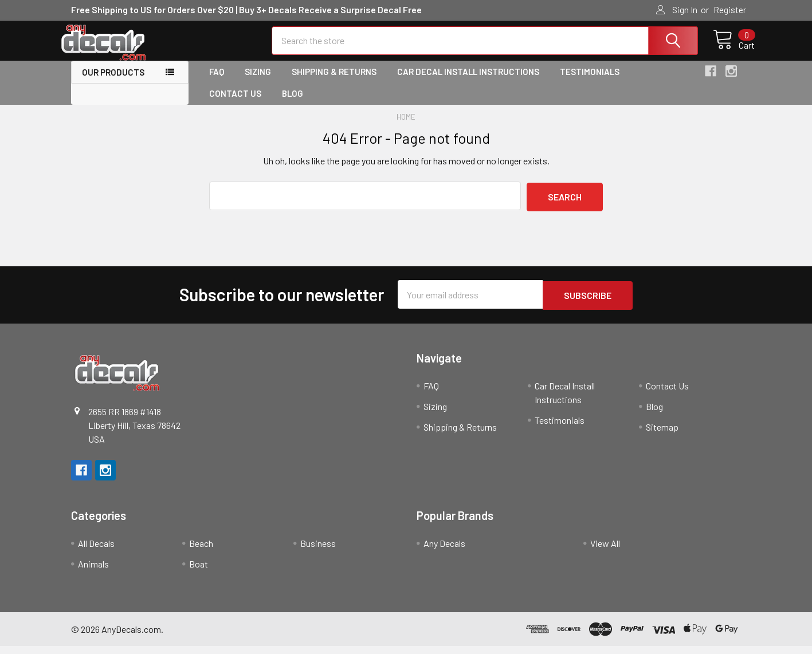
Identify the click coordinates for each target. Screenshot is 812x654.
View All (605, 551)
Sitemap (662, 435)
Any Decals (444, 551)
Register (730, 10)
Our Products (113, 82)
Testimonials (590, 82)
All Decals (96, 551)
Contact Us (235, 104)
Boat (199, 572)
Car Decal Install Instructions (468, 82)
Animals (93, 572)
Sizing (258, 82)
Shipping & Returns (334, 82)
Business (318, 551)
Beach (201, 551)
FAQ (217, 82)
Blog (293, 104)
